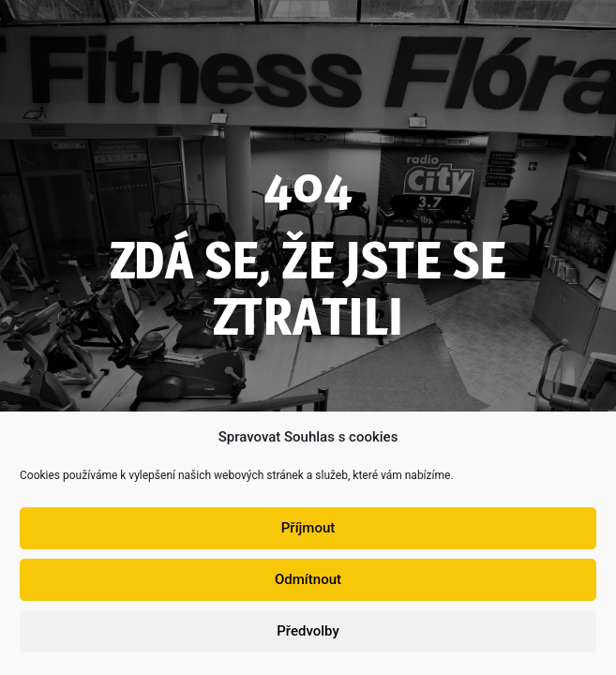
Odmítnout (308, 585)
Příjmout (308, 533)
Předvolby (308, 637)
